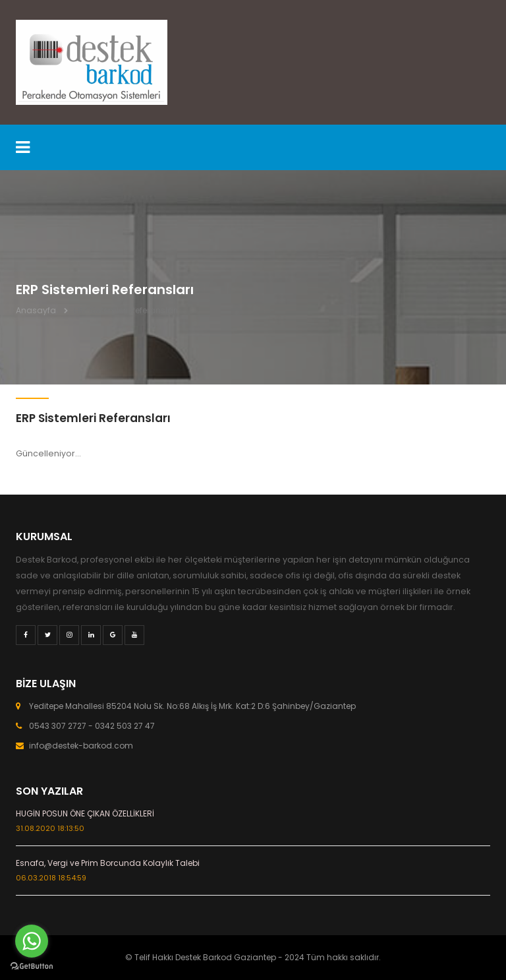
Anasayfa (36, 310)
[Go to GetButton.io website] (32, 966)
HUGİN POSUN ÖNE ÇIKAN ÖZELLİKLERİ (85, 813)
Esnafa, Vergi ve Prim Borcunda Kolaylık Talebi (108, 863)
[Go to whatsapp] (32, 941)
